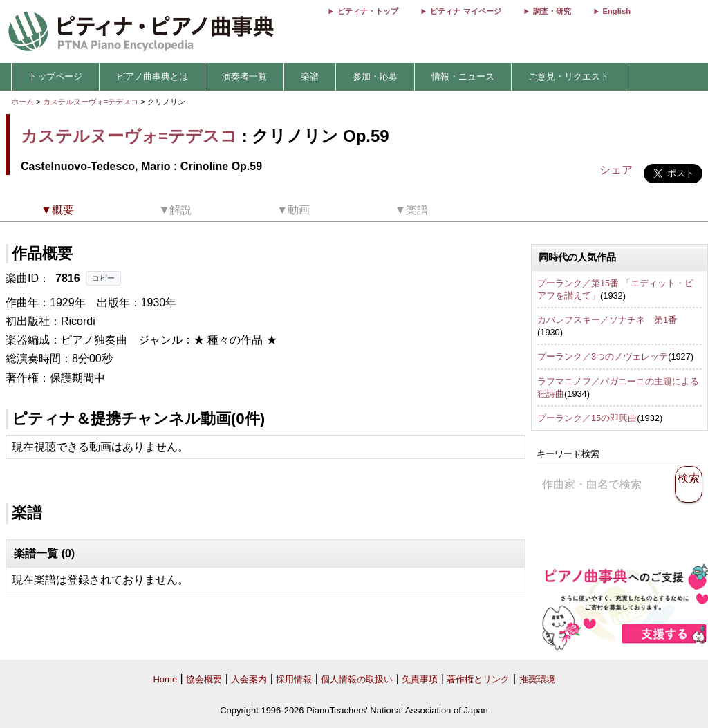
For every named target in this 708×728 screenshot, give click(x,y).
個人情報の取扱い (357, 679)
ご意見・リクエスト (569, 76)
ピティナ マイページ (465, 11)
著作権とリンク (478, 679)
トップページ (55, 76)
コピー (103, 278)
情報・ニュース (463, 76)
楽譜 (310, 76)
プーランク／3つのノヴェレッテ (603, 356)
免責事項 (420, 679)
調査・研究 (552, 11)
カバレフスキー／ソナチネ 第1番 (607, 320)
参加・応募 (375, 76)
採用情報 (294, 679)
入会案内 (249, 679)
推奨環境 (537, 679)
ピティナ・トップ (368, 11)
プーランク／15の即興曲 (587, 418)
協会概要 (204, 679)
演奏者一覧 (244, 76)
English (617, 11)
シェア (616, 170)
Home (165, 679)
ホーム (22, 102)
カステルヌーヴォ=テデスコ (91, 102)
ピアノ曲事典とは (152, 76)
